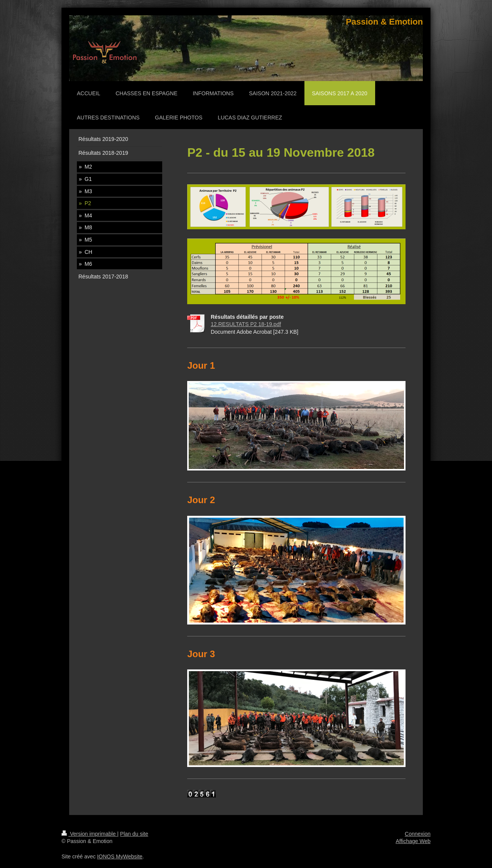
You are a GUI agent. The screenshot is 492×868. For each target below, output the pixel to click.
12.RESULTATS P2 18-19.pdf (246, 324)
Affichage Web (413, 841)
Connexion (418, 834)
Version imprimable (89, 834)
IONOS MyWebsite (120, 856)
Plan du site (134, 834)
